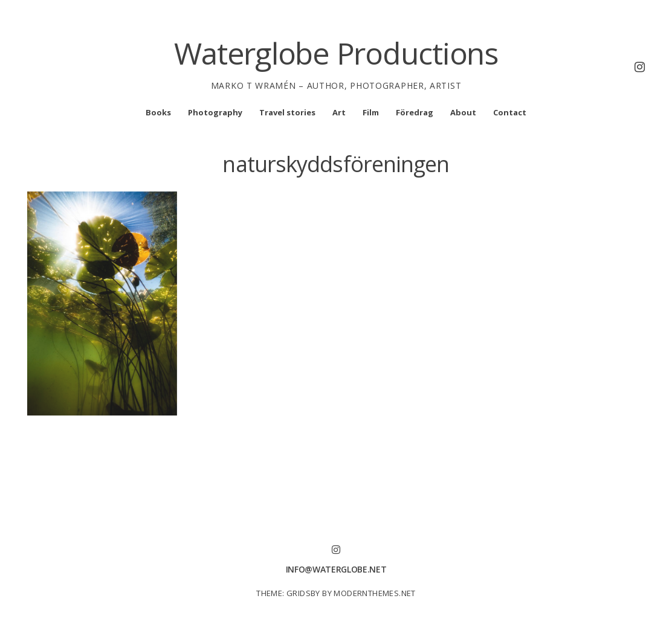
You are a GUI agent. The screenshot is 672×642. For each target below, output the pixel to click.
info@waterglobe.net (336, 569)
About (463, 112)
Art (339, 112)
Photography (215, 112)
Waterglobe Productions (336, 53)
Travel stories (287, 112)
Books (158, 112)
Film (371, 112)
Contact (510, 112)
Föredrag (415, 112)
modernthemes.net (374, 593)
